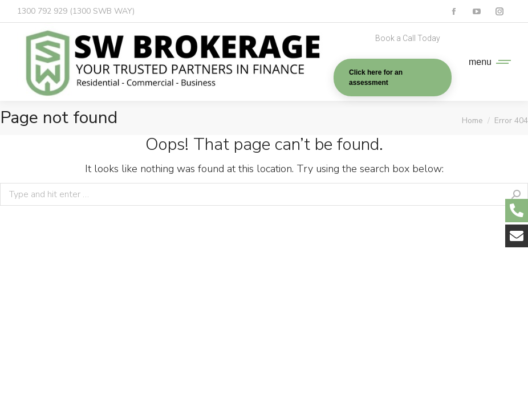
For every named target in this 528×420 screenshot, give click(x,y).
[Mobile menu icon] (487, 62)
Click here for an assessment (376, 78)
